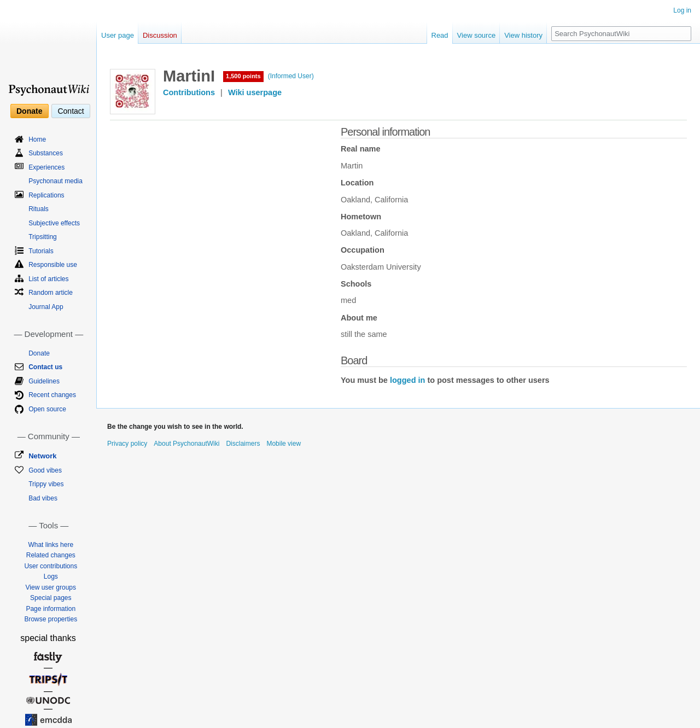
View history (523, 35)
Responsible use (53, 265)
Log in (682, 10)
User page (118, 35)
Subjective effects (54, 223)
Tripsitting (43, 237)
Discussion (160, 35)
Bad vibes (43, 498)
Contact (71, 111)
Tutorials (41, 251)
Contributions (189, 92)
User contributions (51, 566)
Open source (47, 409)
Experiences (46, 167)
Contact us (45, 367)
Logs (51, 576)
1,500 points (243, 76)
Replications (46, 195)
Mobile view (284, 444)
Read (440, 35)
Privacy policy (127, 444)
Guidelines (44, 381)
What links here (51, 545)
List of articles (48, 279)
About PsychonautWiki (186, 444)
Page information (51, 609)
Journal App (46, 307)
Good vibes (45, 470)
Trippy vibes (46, 484)
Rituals (39, 209)
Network (42, 456)
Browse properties (51, 619)
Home (37, 139)
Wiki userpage (255, 92)
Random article (51, 293)
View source (477, 35)
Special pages (51, 598)
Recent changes (52, 395)
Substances (46, 153)
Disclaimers (243, 444)
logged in (407, 380)
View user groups (51, 587)
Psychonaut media (56, 181)
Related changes (51, 555)
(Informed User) (291, 76)
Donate (29, 111)
